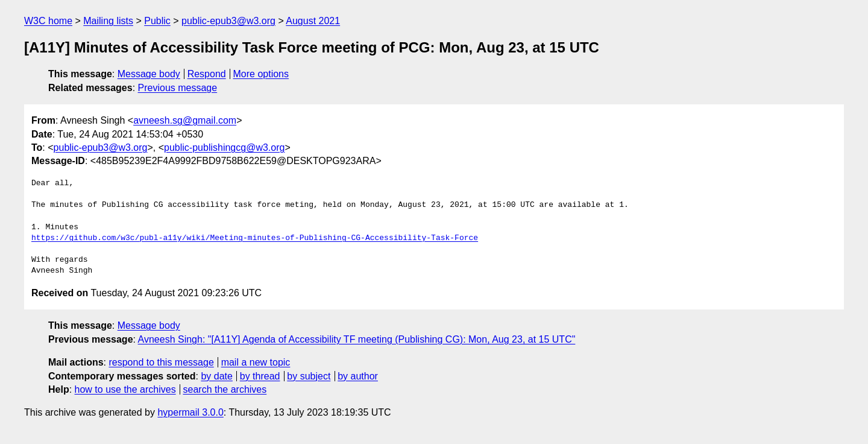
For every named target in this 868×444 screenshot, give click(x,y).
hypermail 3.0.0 (190, 412)
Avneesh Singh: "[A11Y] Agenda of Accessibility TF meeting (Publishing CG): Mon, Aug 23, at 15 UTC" (357, 339)
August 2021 (313, 21)
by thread (260, 376)
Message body (149, 74)
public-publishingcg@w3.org (224, 147)
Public (157, 21)
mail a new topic (256, 362)
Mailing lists (108, 21)
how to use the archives (125, 389)
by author (358, 376)
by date (216, 376)
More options (261, 74)
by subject (309, 376)
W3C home (48, 21)
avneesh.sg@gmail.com (185, 120)
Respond (207, 74)
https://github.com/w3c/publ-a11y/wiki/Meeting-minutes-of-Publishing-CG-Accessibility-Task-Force (255, 238)
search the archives (225, 389)
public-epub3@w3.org (228, 21)
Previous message (178, 88)
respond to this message (161, 362)
